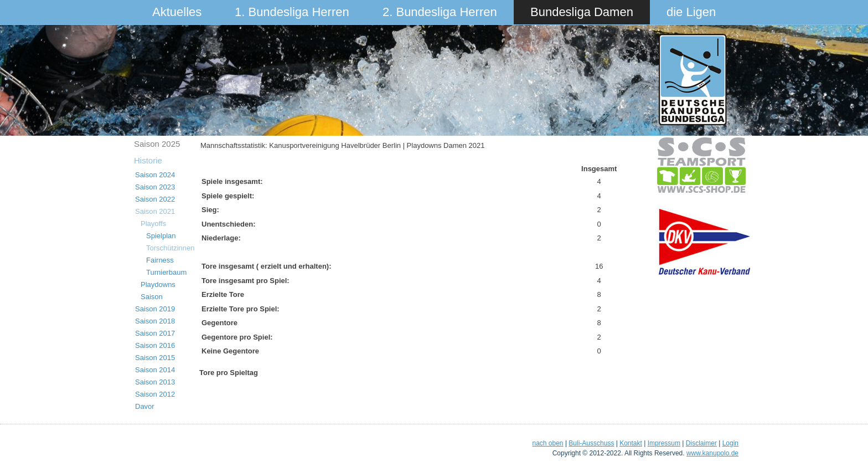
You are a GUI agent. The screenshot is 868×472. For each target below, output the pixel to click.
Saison (152, 297)
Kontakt (631, 443)
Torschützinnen (170, 248)
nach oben (547, 443)
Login (730, 443)
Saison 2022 (155, 199)
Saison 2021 (155, 211)
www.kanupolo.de (712, 453)
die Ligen (691, 12)
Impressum (664, 443)
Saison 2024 (155, 175)
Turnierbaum (166, 272)
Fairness (160, 260)
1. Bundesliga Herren (292, 12)
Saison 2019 (155, 309)
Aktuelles (177, 12)
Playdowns (158, 284)
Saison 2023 (155, 187)
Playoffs (153, 224)
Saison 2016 (155, 345)
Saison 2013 (155, 382)
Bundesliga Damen (582, 12)
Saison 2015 (155, 358)
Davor (145, 406)
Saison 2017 (155, 333)
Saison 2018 (155, 321)
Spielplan (161, 236)
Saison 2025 (157, 144)
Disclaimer (701, 443)
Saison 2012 (155, 394)
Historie (148, 160)
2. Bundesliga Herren (440, 12)
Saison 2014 (155, 370)
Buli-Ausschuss (591, 443)
